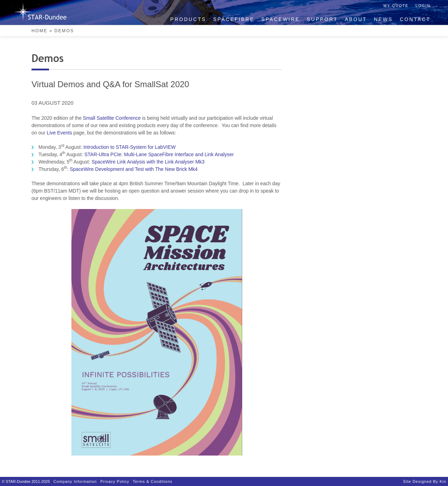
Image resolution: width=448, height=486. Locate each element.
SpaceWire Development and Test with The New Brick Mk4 (134, 169)
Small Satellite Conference (112, 118)
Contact (415, 19)
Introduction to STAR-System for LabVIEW (129, 147)
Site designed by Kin (425, 481)
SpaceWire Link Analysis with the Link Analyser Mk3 (148, 162)
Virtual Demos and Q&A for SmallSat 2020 (110, 84)
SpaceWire (281, 19)
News (383, 19)
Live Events (59, 133)
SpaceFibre (234, 19)
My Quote (396, 6)
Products (188, 19)
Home (40, 31)
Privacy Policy (115, 481)
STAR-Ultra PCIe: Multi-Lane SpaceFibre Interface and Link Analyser (159, 154)
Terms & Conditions (152, 481)
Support (322, 19)
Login (423, 6)
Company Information (75, 481)
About (356, 19)
